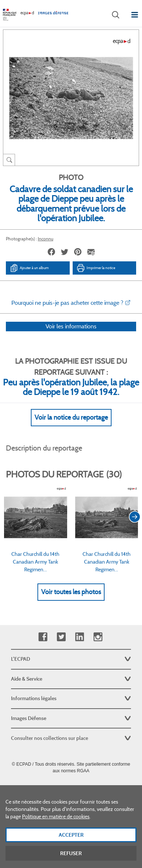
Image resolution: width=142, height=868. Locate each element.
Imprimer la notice (96, 268)
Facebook (43, 637)
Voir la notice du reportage (71, 427)
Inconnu (45, 239)
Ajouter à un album (29, 268)
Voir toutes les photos (71, 601)
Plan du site (71, 787)
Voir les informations (71, 336)
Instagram (98, 637)
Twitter (61, 637)
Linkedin (79, 637)
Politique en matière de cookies (56, 823)
